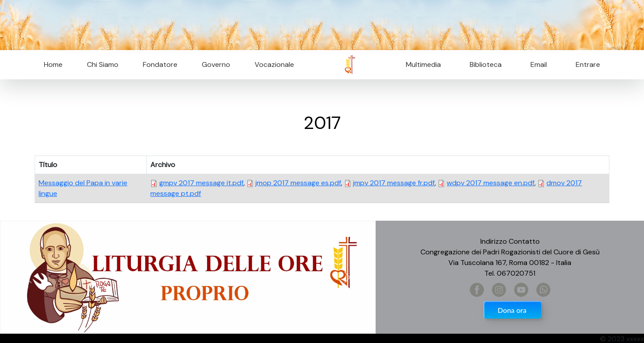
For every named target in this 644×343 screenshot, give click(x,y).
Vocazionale (274, 64)
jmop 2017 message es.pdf (298, 183)
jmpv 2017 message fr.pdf (394, 183)
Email (536, 64)
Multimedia (423, 64)
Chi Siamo (103, 64)
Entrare (588, 64)
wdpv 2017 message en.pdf (491, 183)
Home (53, 64)
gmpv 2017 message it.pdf (201, 183)
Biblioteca (486, 64)
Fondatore (160, 64)
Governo (216, 64)
